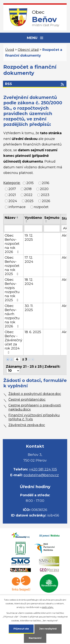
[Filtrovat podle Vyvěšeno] (33, 228)
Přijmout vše (21, 629)
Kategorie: (12, 183)
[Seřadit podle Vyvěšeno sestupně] (27, 222)
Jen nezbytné (48, 629)
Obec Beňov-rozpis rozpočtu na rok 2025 (12, 290)
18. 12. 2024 (29, 282)
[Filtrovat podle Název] (13, 228)
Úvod (10, 50)
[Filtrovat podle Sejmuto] (52, 228)
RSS (35, 84)
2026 (46, 201)
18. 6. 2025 (33, 332)
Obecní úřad (28, 50)
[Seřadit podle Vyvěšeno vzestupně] (27, 220)
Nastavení (35, 638)
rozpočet (41, 207)
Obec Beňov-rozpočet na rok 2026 (12, 244)
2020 (44, 189)
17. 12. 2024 (29, 260)
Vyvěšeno (33, 218)
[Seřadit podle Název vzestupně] (18, 216)
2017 (12, 189)
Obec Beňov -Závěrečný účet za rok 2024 (13, 342)
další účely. (48, 607)
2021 (12, 195)
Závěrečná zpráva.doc (27, 425)
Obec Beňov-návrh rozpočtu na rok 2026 (12, 316)
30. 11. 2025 (29, 308)
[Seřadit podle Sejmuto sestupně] (46, 222)
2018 (28, 189)
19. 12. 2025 (29, 238)
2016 (46, 183)
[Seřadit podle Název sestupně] (18, 218)
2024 (13, 201)
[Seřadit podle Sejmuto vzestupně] (46, 220)
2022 (28, 195)
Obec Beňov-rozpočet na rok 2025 (12, 266)
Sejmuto (52, 218)
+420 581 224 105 (43, 469)
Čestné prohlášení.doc (27, 400)
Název (10, 218)
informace (17, 207)
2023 (45, 195)
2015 (30, 183)
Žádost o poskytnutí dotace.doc (35, 394)
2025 (29, 201)
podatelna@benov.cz (41, 475)
